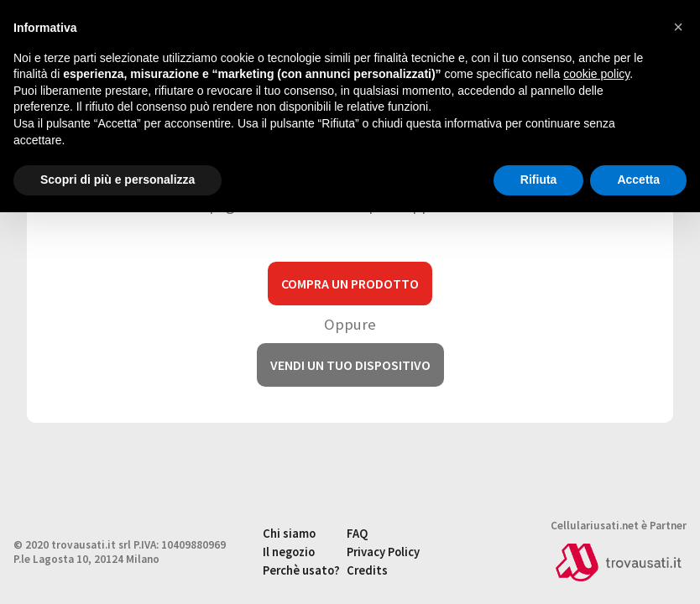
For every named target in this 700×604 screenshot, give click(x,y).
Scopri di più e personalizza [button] (118, 180)
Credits (367, 570)
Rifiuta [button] (539, 180)
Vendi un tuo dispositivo (350, 365)
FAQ (357, 534)
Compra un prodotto (350, 284)
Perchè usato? (301, 570)
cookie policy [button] (596, 74)
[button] (678, 27)
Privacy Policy (383, 552)
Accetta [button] (638, 180)
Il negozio (289, 552)
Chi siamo (289, 534)
